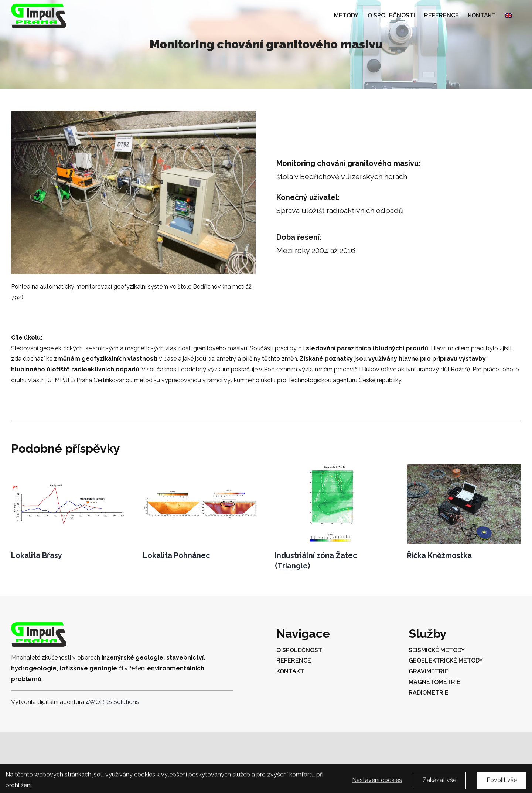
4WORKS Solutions (112, 702)
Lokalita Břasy (37, 555)
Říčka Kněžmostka (439, 555)
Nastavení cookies (377, 783)
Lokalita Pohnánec (177, 555)
